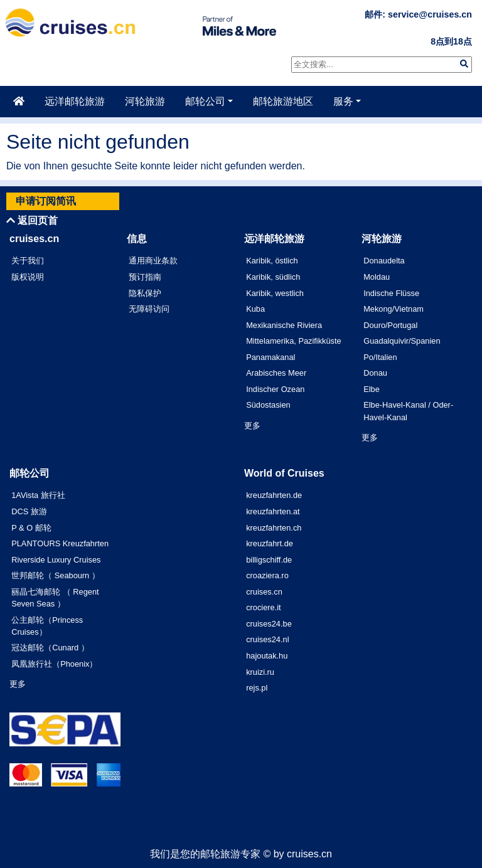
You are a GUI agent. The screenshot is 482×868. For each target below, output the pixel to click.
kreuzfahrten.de (274, 495)
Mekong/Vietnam (394, 309)
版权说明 (28, 277)
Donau (375, 373)
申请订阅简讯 (46, 201)
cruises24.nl (267, 639)
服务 (343, 101)
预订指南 (145, 277)
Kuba (255, 309)
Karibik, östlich (272, 261)
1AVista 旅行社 (38, 495)
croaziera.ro (267, 575)
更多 (252, 426)
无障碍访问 (149, 309)
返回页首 (32, 220)
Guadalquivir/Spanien (402, 341)
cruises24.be (269, 624)
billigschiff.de (269, 560)
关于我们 (28, 261)
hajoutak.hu (267, 656)
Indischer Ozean (275, 389)
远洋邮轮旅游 (75, 101)
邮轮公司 (205, 101)
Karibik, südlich (273, 277)
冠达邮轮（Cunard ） (50, 648)
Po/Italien (380, 357)
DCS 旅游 (29, 511)
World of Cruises (284, 473)
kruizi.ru (260, 672)
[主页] (19, 102)
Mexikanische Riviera (284, 325)
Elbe (372, 389)
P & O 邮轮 (31, 528)
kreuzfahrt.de (270, 543)
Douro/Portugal (390, 325)
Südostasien (268, 405)
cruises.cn (264, 592)
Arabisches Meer (276, 373)
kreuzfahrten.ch (274, 528)
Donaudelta (384, 261)
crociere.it (263, 607)
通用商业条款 (153, 261)
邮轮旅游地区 (283, 101)
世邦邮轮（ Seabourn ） (56, 575)
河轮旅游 (145, 101)
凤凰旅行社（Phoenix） (54, 664)
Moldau (377, 277)
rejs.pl (257, 688)
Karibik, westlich (275, 293)
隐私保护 (145, 293)
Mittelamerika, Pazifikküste (293, 341)
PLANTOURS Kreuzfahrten (60, 543)
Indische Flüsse (391, 293)
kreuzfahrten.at (273, 511)
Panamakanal (270, 357)
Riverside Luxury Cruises (56, 560)
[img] (464, 64)
